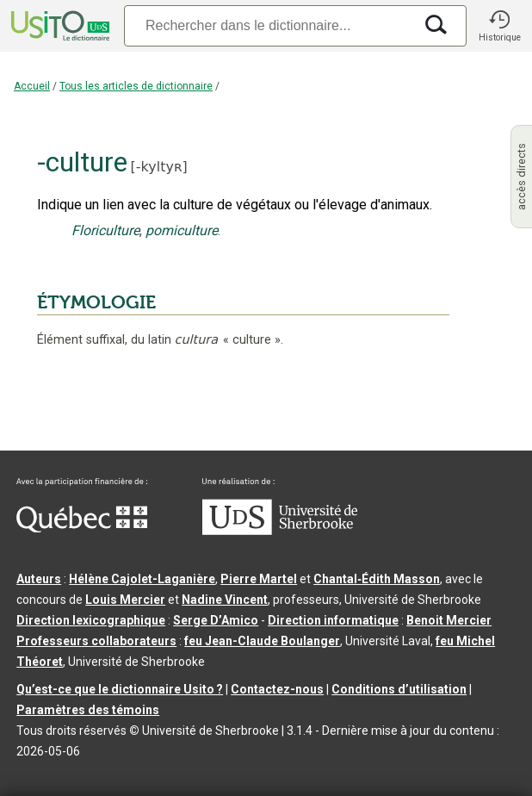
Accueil (32, 86)
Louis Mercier (125, 600)
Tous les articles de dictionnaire (136, 86)
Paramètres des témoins (88, 710)
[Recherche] (269, 25)
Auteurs (39, 579)
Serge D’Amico (216, 620)
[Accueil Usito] (59, 26)
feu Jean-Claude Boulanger (262, 641)
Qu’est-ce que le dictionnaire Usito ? (120, 689)
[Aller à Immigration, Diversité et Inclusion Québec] (82, 528)
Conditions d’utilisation (399, 689)
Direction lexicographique (91, 620)
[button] (499, 26)
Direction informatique (333, 620)
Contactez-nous (277, 689)
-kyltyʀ (159, 167)
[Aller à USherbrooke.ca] (280, 531)
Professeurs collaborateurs (96, 641)
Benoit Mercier (449, 620)
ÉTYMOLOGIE (96, 302)
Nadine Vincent (225, 600)
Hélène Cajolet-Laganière (142, 579)
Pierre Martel (259, 579)
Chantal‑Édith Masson (377, 579)
